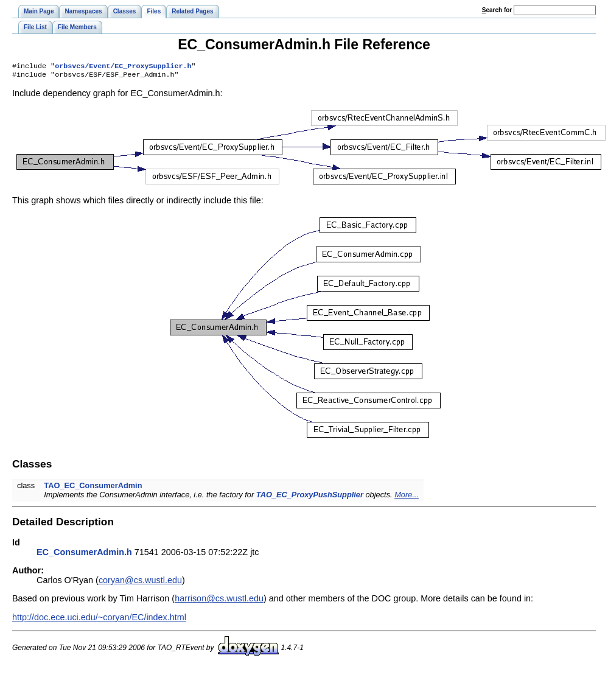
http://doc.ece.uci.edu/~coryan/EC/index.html (99, 620)
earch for (497, 10)
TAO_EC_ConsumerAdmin (93, 488)
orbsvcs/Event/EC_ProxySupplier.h (123, 67)
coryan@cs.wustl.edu (140, 583)
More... (407, 497)
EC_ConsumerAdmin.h (84, 555)
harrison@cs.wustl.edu (219, 601)
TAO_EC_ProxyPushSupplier (310, 497)
